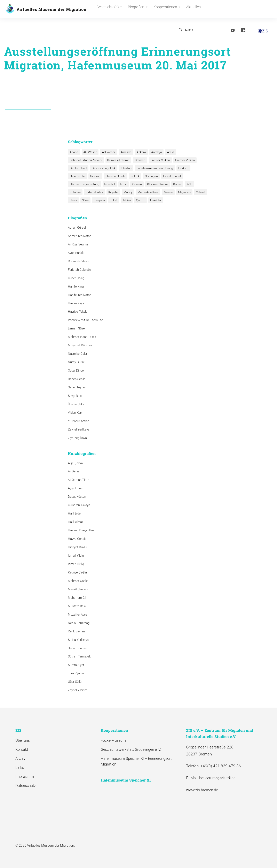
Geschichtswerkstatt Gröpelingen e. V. (131, 749)
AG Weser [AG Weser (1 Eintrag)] (108, 152)
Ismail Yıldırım (77, 556)
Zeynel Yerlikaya (79, 429)
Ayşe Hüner (76, 488)
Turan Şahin (76, 673)
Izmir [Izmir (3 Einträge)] (123, 184)
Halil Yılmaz (76, 522)
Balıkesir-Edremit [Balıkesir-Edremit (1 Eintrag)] (118, 160)
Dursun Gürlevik (78, 261)
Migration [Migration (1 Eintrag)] (182, 192)
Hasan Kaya (76, 303)
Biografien (137, 9)
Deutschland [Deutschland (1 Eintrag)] (78, 168)
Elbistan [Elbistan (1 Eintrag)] (125, 168)
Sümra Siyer (76, 665)
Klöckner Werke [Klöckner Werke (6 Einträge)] (156, 184)
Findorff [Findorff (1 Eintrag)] (182, 168)
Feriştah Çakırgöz (80, 270)
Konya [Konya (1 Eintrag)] (175, 184)
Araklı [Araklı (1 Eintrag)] (169, 152)
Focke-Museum (113, 740)
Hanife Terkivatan (80, 295)
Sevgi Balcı (75, 396)
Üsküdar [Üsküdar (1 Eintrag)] (154, 200)
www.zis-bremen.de (202, 790)
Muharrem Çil (77, 598)
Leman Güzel (77, 328)
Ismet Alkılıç (77, 564)
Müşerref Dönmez (80, 345)
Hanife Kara (76, 287)
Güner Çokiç (76, 278)
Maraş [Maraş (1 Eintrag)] (127, 192)
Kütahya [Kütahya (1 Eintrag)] (75, 192)
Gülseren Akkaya (79, 505)
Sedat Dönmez (78, 648)
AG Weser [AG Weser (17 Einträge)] (90, 152)
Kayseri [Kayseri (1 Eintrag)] (136, 184)
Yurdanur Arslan (79, 421)
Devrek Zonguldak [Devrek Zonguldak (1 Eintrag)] (103, 168)
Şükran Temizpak (79, 657)
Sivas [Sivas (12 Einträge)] (73, 200)
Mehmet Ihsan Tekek (82, 337)
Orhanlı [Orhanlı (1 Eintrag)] (198, 192)
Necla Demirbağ (79, 623)
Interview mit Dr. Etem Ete (85, 320)
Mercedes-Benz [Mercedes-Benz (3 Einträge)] (147, 192)
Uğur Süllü (75, 682)
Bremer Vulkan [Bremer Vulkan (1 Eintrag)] (184, 160)
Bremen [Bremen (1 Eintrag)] (139, 160)
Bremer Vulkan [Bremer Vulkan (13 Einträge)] (159, 160)
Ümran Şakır (76, 404)
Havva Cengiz (77, 539)
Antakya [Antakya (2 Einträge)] (155, 152)
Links (20, 767)
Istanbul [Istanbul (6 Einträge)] (109, 184)
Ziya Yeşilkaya (77, 438)
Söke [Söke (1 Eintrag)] (85, 200)
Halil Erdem (76, 513)
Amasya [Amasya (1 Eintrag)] (125, 152)
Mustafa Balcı (77, 606)
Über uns (23, 740)
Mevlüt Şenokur (78, 589)
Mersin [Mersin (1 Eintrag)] (167, 192)
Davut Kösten (77, 497)
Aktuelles (191, 9)
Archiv (20, 758)
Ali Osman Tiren (78, 480)
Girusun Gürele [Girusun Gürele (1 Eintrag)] (115, 176)
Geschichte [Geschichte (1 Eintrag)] (77, 176)
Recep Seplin (77, 379)
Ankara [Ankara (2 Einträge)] (140, 152)
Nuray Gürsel (77, 362)
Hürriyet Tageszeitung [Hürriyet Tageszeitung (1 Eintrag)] (84, 184)
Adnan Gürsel (77, 228)
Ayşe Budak (76, 253)
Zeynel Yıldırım (78, 690)
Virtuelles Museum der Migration (52, 9)
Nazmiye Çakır (78, 354)
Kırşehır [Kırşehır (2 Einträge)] (113, 192)
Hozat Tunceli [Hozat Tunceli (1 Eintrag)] (170, 176)
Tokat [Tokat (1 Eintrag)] (113, 200)
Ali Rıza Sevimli (78, 244)
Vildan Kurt (75, 413)
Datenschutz (26, 786)
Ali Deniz (74, 472)
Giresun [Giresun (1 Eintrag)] (95, 176)
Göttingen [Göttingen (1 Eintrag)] (150, 176)
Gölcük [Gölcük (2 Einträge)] (134, 176)
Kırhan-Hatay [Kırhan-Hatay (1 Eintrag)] (94, 192)
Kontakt (22, 749)
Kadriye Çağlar (78, 572)
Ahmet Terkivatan (80, 236)
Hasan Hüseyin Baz (81, 530)
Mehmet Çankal (78, 581)
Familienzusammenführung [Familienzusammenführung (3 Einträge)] (154, 168)
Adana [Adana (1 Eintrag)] (74, 152)
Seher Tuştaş (77, 387)
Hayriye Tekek (77, 312)
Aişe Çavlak (76, 463)
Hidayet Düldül (78, 547)
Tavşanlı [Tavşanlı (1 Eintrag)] (99, 200)
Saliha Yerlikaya (78, 640)
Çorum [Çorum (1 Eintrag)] (139, 200)
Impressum (25, 776)
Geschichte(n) (109, 9)
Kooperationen (166, 9)
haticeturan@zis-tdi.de (217, 778)
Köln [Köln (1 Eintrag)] (187, 184)
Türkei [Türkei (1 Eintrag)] (125, 200)
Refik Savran (76, 631)
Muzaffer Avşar (78, 615)
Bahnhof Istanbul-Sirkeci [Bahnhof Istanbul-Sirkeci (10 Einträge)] (86, 160)
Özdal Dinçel (76, 371)
